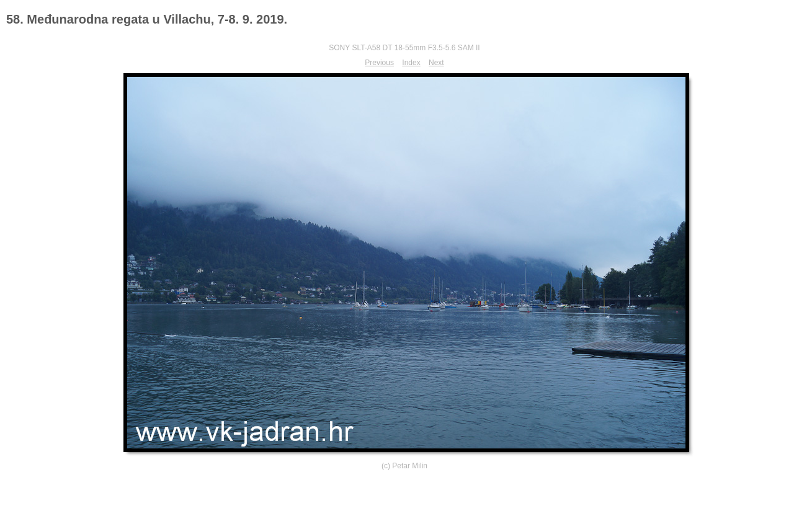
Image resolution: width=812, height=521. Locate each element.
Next (436, 63)
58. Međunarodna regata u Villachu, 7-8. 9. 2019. (147, 19)
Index (411, 63)
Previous (379, 63)
